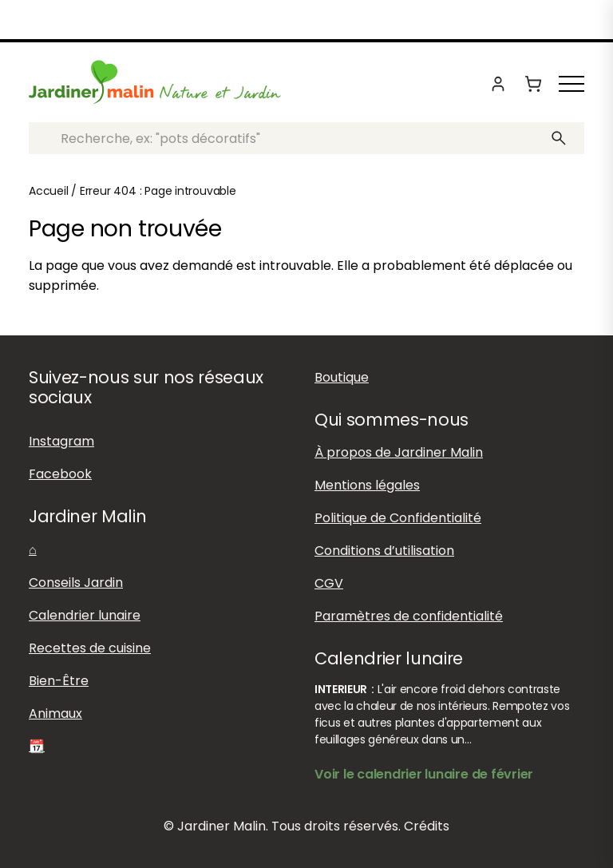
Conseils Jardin (76, 583)
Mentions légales (367, 485)
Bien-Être (59, 681)
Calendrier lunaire (85, 615)
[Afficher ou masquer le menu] (571, 84)
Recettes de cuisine (90, 648)
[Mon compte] (498, 84)
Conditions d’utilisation (384, 551)
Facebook (60, 474)
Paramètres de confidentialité (409, 616)
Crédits (427, 826)
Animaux (55, 713)
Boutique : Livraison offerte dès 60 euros (306, 21)
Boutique (342, 377)
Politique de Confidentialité (398, 518)
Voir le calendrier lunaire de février (424, 774)
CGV (329, 583)
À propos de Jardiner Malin (399, 452)
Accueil (49, 191)
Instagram (61, 441)
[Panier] (533, 84)
